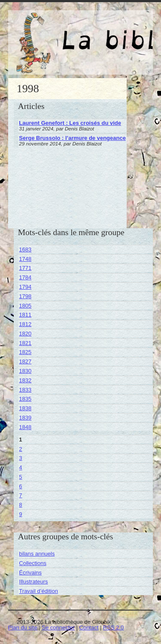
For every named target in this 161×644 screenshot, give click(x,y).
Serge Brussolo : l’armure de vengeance (72, 138)
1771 (25, 268)
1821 (25, 343)
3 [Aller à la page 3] (20, 458)
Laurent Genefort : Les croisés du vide (70, 123)
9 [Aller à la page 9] (20, 514)
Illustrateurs (33, 582)
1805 (25, 306)
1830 (25, 371)
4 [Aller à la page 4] (20, 467)
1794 (25, 287)
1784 (25, 277)
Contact (89, 627)
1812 (25, 324)
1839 (25, 418)
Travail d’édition (38, 591)
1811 (25, 315)
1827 (25, 361)
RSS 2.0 (113, 627)
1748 (25, 259)
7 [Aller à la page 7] (20, 495)
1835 (25, 399)
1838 (25, 408)
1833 (25, 390)
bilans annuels (37, 554)
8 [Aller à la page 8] (20, 505)
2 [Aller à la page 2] (20, 449)
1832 (25, 380)
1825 (25, 352)
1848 (25, 427)
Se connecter (58, 627)
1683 (25, 249)
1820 (25, 334)
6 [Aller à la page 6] (20, 486)
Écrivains (30, 573)
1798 (25, 296)
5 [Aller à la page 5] (20, 477)
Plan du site (23, 627)
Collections (33, 563)
